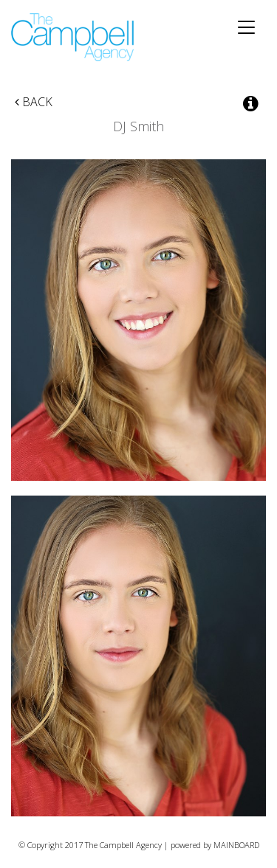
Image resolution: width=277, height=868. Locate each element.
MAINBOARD (236, 845)
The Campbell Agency (73, 37)
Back (34, 102)
